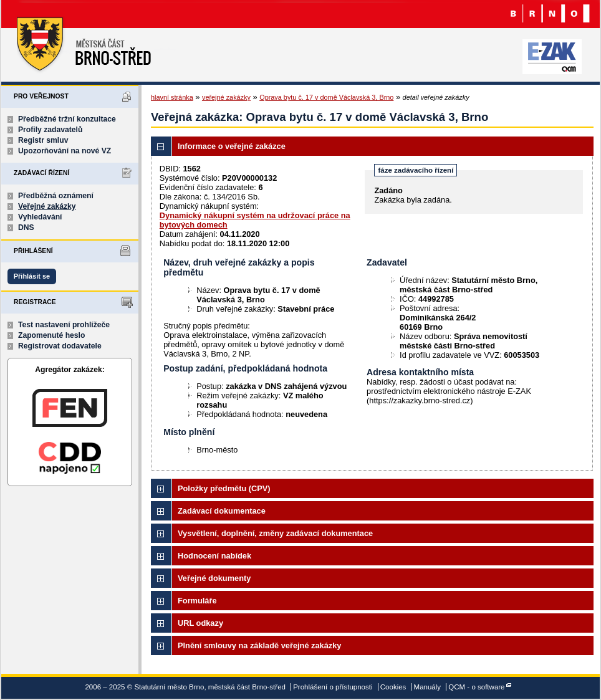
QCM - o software (476, 687)
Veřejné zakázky (47, 206)
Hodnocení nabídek (214, 556)
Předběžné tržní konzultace (67, 119)
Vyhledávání (40, 217)
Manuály (428, 687)
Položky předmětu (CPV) (224, 488)
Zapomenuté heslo (51, 335)
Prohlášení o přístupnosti (333, 687)
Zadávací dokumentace (222, 511)
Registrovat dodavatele (60, 346)
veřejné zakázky (226, 97)
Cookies (393, 687)
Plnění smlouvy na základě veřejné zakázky (259, 645)
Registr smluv (43, 140)
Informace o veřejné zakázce (232, 146)
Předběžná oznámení (56, 196)
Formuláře (197, 601)
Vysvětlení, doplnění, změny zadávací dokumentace (275, 533)
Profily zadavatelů (50, 130)
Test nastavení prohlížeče (64, 325)
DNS (26, 228)
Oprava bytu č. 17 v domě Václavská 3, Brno (326, 97)
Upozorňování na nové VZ (65, 151)
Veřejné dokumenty (214, 578)
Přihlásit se (32, 276)
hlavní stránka (172, 97)
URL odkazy (200, 623)
